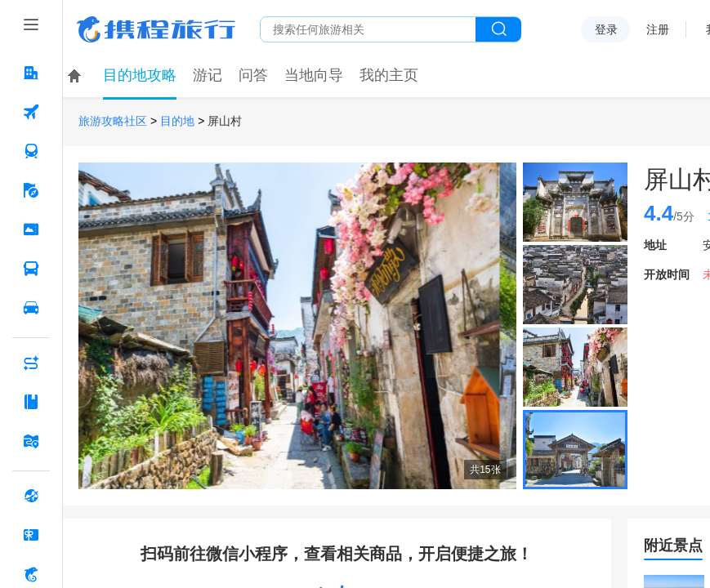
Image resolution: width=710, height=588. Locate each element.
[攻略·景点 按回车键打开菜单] (31, 402)
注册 (658, 29)
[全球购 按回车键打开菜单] (31, 496)
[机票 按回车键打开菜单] (31, 112)
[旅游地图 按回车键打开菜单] (31, 441)
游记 (208, 75)
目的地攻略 (140, 75)
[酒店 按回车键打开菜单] (31, 73)
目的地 (177, 121)
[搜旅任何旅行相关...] (368, 29)
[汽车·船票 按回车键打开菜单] (31, 269)
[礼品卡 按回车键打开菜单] (31, 535)
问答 (253, 75)
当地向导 (314, 75)
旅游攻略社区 (113, 121)
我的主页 (389, 75)
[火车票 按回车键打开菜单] (31, 151)
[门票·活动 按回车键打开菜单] (31, 229)
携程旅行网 (156, 29)
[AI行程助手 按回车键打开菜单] (31, 363)
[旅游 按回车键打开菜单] (31, 190)
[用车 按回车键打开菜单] (31, 308)
